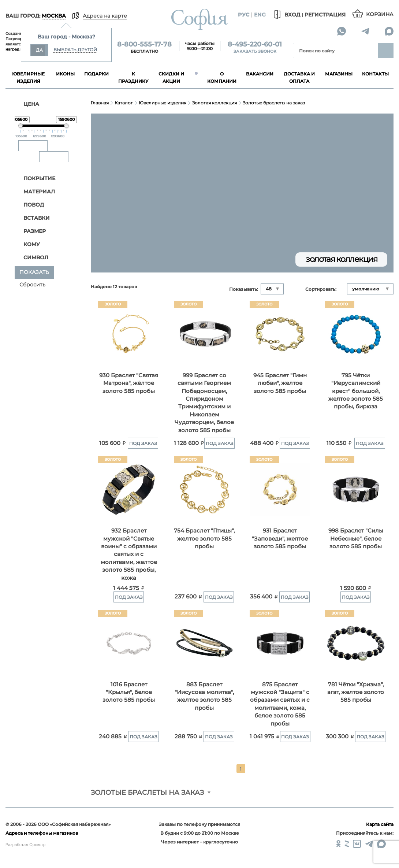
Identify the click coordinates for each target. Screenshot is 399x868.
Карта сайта (380, 824)
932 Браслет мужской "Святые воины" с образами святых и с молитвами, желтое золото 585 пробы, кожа (129, 554)
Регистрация (325, 15)
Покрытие (36, 179)
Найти (386, 51)
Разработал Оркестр (25, 845)
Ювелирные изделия (163, 103)
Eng (260, 15)
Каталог (124, 103)
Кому (28, 244)
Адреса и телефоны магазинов (42, 833)
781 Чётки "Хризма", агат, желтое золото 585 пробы (356, 692)
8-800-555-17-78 (144, 44)
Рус (244, 15)
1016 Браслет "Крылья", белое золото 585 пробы (129, 692)
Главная (100, 103)
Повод (30, 205)
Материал (35, 192)
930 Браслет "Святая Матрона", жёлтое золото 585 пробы (129, 383)
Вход (286, 15)
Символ (32, 258)
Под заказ (143, 443)
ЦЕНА (27, 104)
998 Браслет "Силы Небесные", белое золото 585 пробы (356, 538)
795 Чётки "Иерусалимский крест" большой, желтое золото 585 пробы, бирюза (356, 391)
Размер (31, 231)
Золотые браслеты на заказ (274, 103)
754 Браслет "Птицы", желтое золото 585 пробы (204, 538)
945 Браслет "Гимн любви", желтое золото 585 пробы (280, 383)
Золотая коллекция (215, 103)
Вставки (33, 218)
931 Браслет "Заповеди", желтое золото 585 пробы (280, 538)
